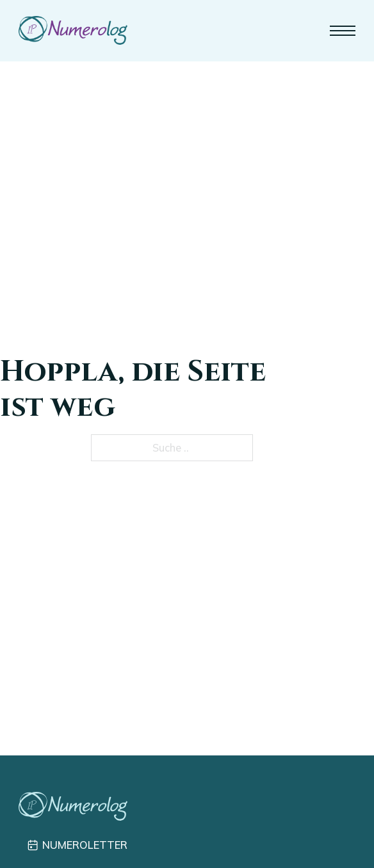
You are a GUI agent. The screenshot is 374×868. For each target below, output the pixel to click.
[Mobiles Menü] (343, 31)
